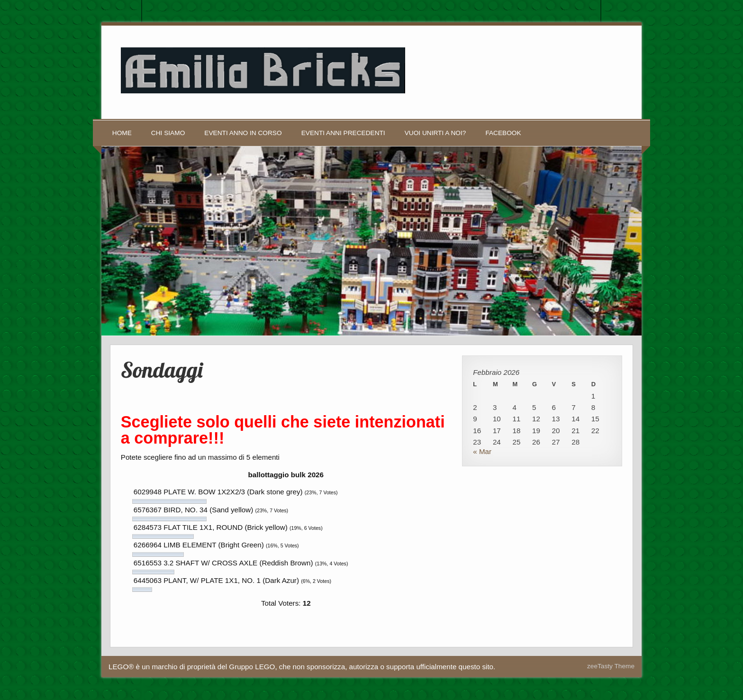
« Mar (482, 451)
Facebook (503, 133)
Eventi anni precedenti (343, 133)
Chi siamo (168, 133)
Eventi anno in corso (243, 133)
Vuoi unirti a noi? (435, 133)
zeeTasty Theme (611, 666)
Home (122, 133)
